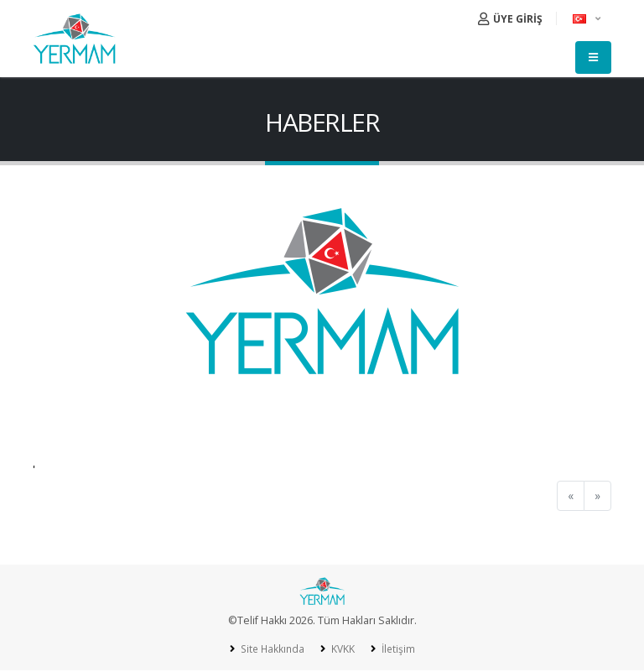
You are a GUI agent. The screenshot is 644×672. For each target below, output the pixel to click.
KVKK (342, 649)
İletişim (399, 649)
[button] (588, 18)
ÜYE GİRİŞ (510, 19)
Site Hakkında (270, 649)
